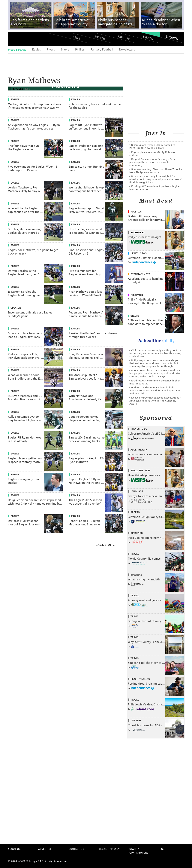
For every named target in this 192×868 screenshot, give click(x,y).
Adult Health (139, 450)
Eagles (36, 49)
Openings (137, 533)
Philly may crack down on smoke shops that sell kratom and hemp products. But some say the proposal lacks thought (154, 363)
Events (148, 38)
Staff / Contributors (139, 851)
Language (137, 491)
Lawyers (136, 720)
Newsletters (127, 49)
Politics (136, 212)
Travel (135, 554)
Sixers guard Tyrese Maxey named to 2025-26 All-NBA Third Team (152, 146)
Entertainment (140, 274)
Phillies (80, 49)
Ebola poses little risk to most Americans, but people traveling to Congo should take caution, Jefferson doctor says (155, 373)
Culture (124, 38)
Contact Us (76, 849)
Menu (14, 39)
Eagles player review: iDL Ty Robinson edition (153, 153)
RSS (162, 849)
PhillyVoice (34, 39)
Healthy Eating (140, 679)
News (76, 38)
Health (100, 38)
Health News (139, 253)
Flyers (51, 49)
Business (136, 575)
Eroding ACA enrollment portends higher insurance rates (155, 188)
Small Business (141, 470)
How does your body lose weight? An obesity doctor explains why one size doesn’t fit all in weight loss (156, 179)
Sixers (65, 49)
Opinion (16, 308)
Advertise (45, 849)
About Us (14, 849)
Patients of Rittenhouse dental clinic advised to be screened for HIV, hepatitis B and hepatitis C (155, 390)
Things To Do (139, 429)
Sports (172, 38)
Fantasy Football (102, 49)
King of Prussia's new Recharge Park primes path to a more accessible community (152, 162)
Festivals (137, 295)
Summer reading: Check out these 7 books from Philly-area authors (156, 171)
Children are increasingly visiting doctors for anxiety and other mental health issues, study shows (155, 353)
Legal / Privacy (109, 849)
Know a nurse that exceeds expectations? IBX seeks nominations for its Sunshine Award (155, 400)
